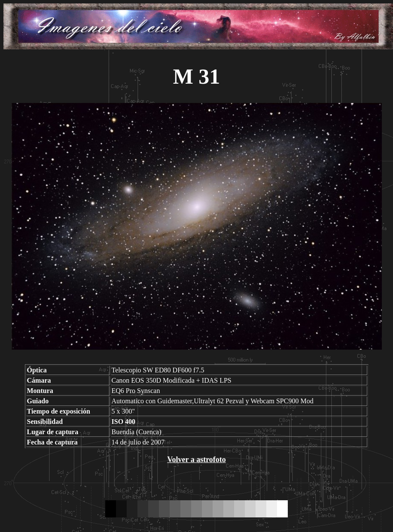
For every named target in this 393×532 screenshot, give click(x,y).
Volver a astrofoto (196, 459)
